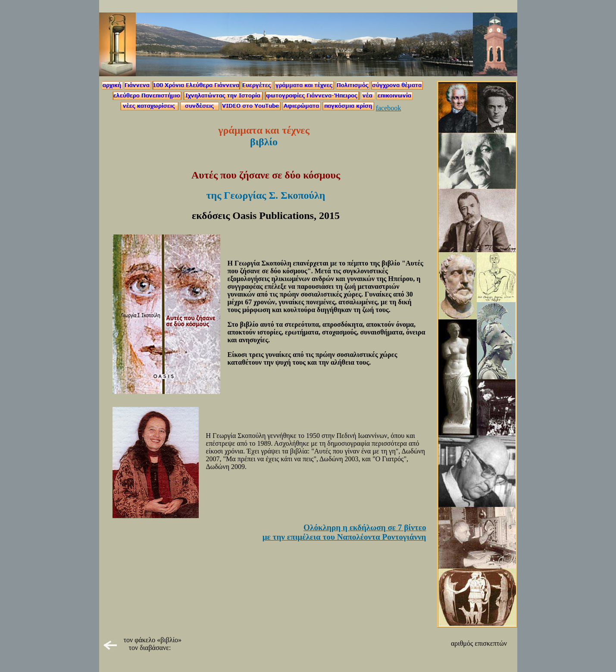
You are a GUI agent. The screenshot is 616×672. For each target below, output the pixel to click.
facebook (389, 108)
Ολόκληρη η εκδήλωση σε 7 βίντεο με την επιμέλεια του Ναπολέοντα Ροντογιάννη (344, 532)
